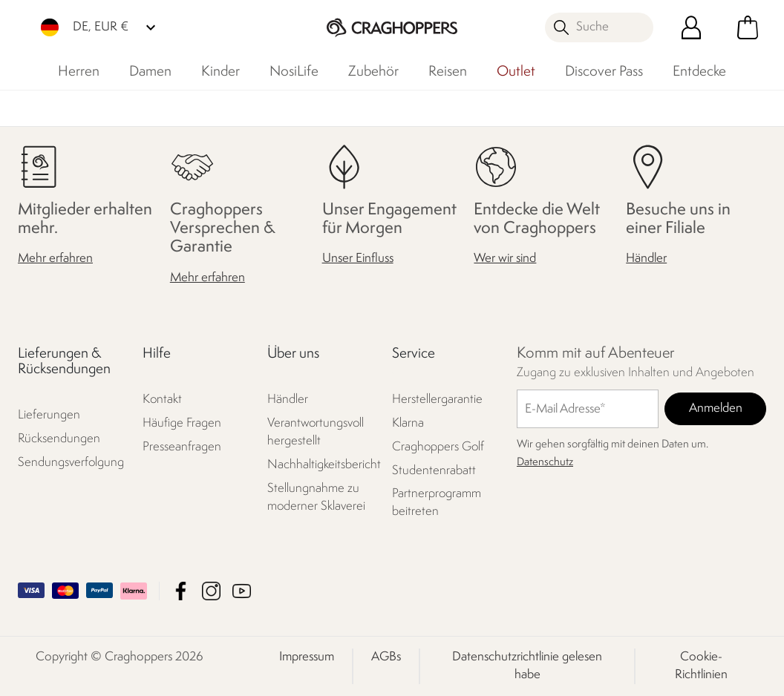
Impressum (307, 657)
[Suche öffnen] (600, 27)
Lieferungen (49, 415)
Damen (150, 72)
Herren (79, 72)
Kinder (220, 72)
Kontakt (162, 400)
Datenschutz (545, 463)
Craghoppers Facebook (181, 591)
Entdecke (699, 72)
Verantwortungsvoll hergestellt (316, 432)
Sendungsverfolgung (71, 463)
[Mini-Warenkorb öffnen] (748, 27)
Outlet (516, 72)
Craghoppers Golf (438, 447)
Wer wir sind (505, 259)
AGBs (386, 657)
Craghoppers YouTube (242, 591)
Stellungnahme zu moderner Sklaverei (316, 498)
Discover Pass (604, 72)
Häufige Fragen (182, 423)
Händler (646, 259)
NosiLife (294, 72)
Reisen (448, 72)
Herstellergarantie (437, 400)
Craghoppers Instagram (211, 591)
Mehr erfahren (55, 259)
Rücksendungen (59, 439)
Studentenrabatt (434, 471)
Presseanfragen (182, 447)
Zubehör (373, 72)
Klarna (408, 423)
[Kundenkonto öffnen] (691, 27)
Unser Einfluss (358, 259)
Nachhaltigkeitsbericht (322, 465)
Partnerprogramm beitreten (437, 503)
